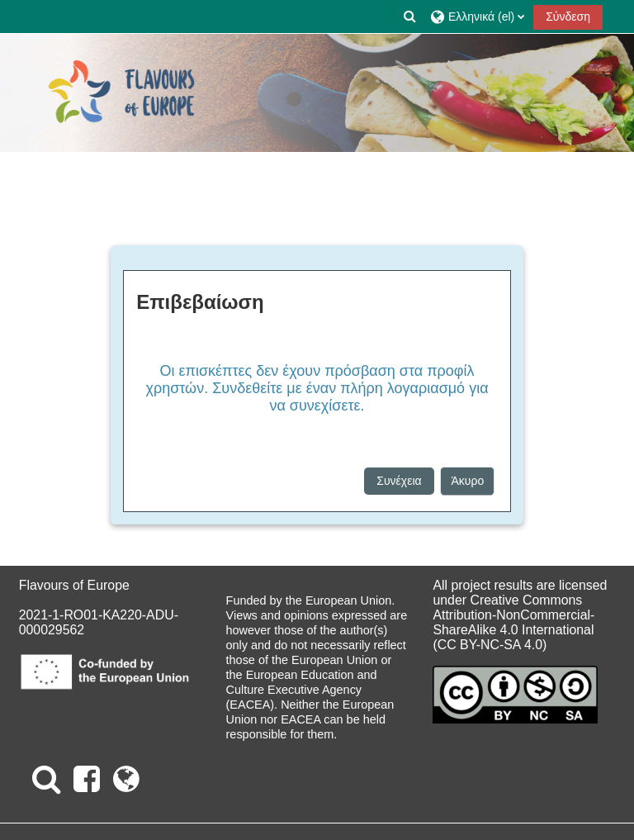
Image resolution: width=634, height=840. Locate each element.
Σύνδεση (568, 17)
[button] (410, 17)
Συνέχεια (399, 481)
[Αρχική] (121, 93)
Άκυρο (467, 481)
